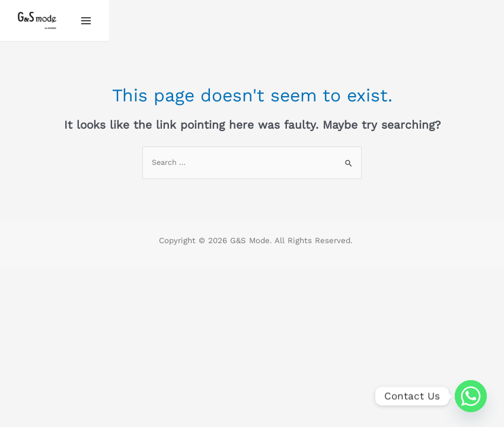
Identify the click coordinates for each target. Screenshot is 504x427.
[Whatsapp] (471, 396)
